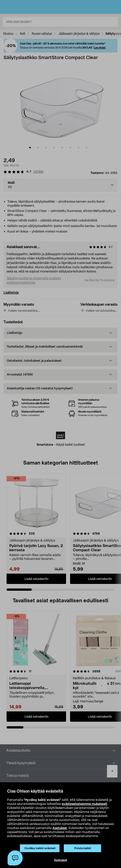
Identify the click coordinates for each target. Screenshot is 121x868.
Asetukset (60, 828)
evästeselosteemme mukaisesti (84, 804)
